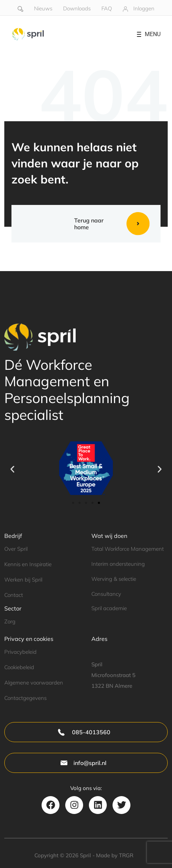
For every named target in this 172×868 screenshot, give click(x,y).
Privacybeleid (20, 652)
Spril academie (109, 608)
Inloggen (144, 8)
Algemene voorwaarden (34, 683)
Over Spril (16, 549)
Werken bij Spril (23, 580)
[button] (12, 469)
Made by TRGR (115, 855)
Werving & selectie (114, 579)
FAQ (107, 8)
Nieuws (43, 8)
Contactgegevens (25, 698)
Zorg (10, 621)
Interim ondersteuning (118, 564)
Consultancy (106, 594)
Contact (14, 595)
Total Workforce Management (128, 549)
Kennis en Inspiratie (28, 564)
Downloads (77, 8)
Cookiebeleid (19, 667)
